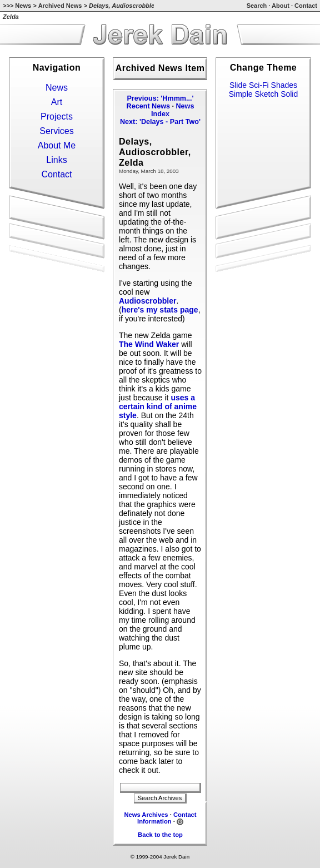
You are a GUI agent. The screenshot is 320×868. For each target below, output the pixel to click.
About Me (57, 145)
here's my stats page (160, 310)
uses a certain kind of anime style (158, 406)
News (23, 6)
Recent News (148, 106)
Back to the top (160, 835)
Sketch (266, 94)
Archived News (60, 6)
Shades (284, 85)
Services (56, 131)
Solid (289, 94)
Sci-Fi (259, 85)
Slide (238, 85)
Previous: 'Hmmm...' (160, 98)
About (281, 6)
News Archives (146, 815)
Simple (241, 94)
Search (257, 6)
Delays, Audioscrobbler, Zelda (155, 152)
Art (57, 102)
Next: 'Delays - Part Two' (160, 122)
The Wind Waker (149, 344)
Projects (57, 116)
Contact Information (167, 818)
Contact (306, 6)
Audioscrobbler (147, 301)
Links (56, 160)
